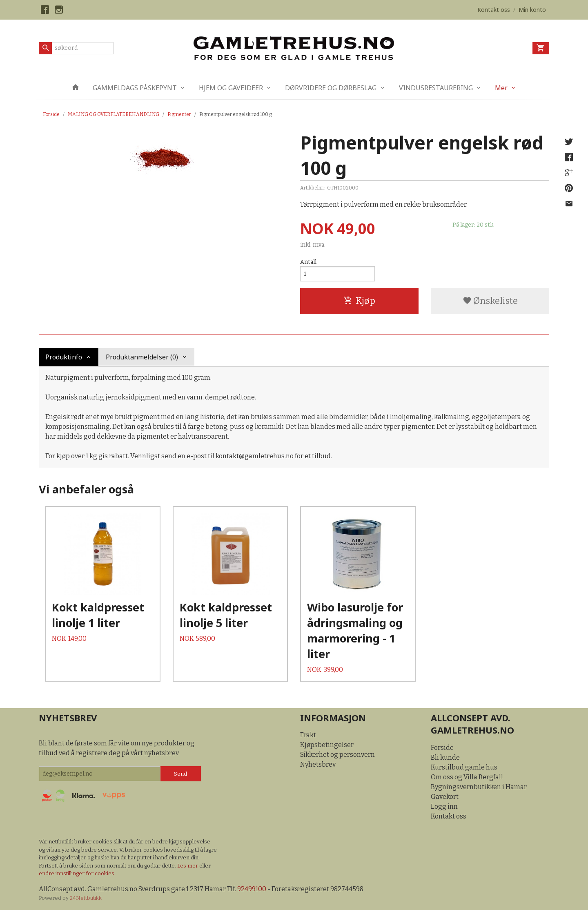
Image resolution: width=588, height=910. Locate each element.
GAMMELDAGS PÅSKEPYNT (135, 88)
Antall (308, 262)
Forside (51, 114)
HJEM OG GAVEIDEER (231, 88)
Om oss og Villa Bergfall (467, 777)
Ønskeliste (490, 301)
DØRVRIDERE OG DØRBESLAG (331, 88)
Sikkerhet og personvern (337, 755)
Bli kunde (445, 757)
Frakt (308, 735)
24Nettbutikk (86, 898)
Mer (501, 88)
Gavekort (445, 797)
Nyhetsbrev (318, 764)
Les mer (188, 866)
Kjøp (359, 301)
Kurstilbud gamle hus (464, 767)
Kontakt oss (449, 816)
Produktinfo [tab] (64, 357)
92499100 (252, 889)
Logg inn (444, 806)
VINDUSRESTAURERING (436, 88)
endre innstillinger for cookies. (77, 873)
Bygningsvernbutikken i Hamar (479, 787)
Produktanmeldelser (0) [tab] (142, 357)
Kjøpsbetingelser (327, 745)
